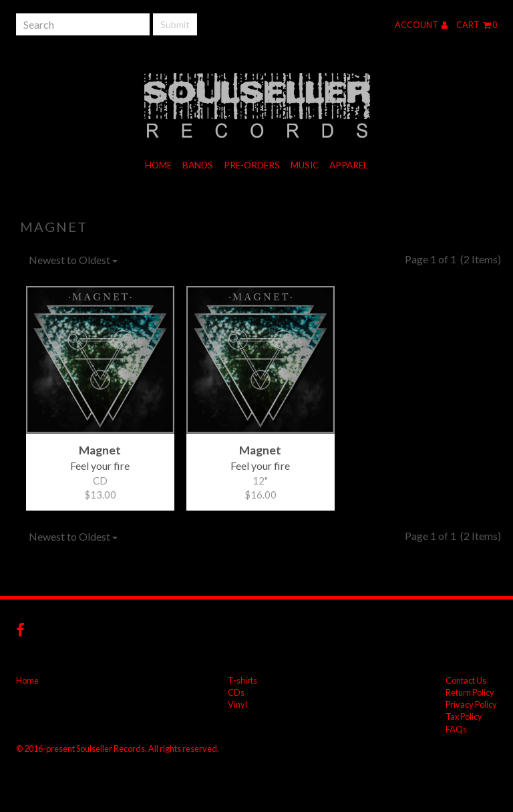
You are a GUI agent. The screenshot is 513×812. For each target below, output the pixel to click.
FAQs (456, 729)
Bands (198, 165)
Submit (175, 24)
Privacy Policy (471, 704)
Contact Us (466, 680)
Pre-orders (252, 165)
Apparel (349, 165)
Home (158, 165)
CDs (236, 692)
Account (421, 25)
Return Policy (470, 692)
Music (305, 165)
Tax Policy (464, 716)
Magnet (54, 227)
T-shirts (242, 680)
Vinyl (237, 704)
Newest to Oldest (73, 260)
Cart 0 (477, 25)
